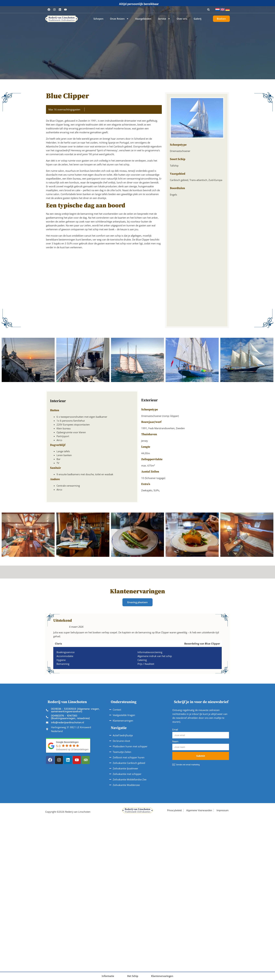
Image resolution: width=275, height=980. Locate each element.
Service (164, 19)
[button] (208, 10)
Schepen (98, 19)
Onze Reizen (119, 19)
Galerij (198, 19)
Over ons (182, 19)
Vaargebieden (143, 19)
